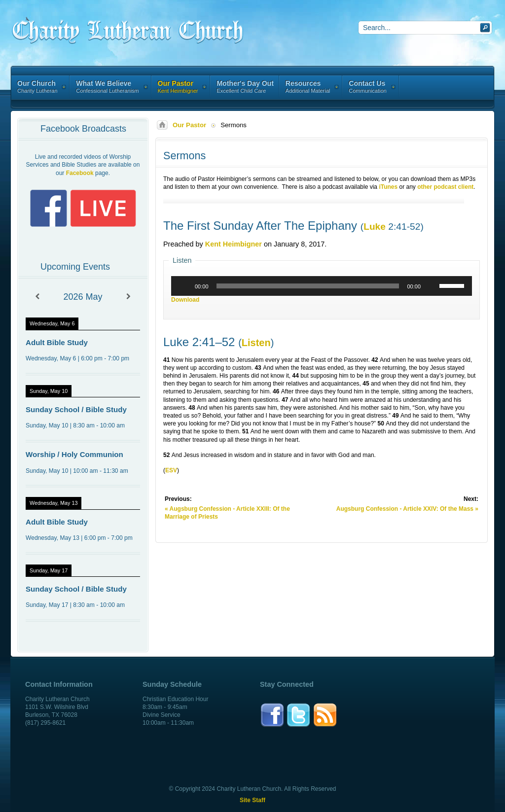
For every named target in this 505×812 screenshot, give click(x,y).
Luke (375, 227)
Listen (256, 343)
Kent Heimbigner (234, 244)
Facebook (80, 173)
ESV (171, 470)
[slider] (308, 286)
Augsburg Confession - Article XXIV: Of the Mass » (407, 509)
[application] (322, 286)
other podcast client (445, 187)
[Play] (184, 286)
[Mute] (432, 286)
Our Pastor (189, 125)
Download (185, 300)
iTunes (388, 187)
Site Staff (252, 800)
